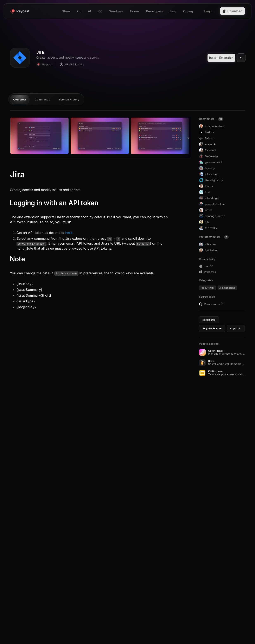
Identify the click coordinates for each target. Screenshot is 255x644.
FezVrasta (208, 156)
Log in (209, 11)
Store (66, 11)
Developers (154, 11)
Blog (173, 11)
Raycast (44, 64)
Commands (42, 99)
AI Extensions (227, 288)
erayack (207, 144)
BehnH (206, 138)
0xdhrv (206, 132)
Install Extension (221, 58)
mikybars (208, 244)
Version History (69, 99)
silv (204, 222)
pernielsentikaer (212, 204)
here (69, 233)
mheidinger (209, 198)
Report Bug (209, 320)
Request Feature (212, 328)
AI (89, 11)
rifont (205, 210)
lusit (205, 192)
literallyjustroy (211, 180)
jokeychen (209, 174)
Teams (134, 11)
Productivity (208, 288)
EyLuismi (208, 150)
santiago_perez (212, 216)
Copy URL (236, 328)
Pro (79, 11)
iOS (100, 11)
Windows (116, 11)
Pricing (188, 11)
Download (232, 11)
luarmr (206, 186)
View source (214, 304)
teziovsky (208, 228)
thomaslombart (212, 126)
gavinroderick (211, 162)
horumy (207, 168)
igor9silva (208, 250)
